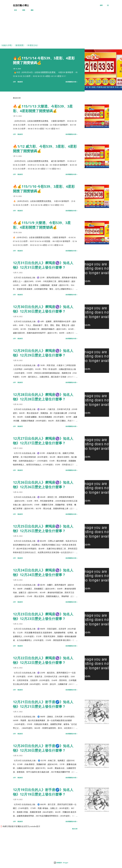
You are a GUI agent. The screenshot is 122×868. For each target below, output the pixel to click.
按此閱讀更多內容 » (71, 82)
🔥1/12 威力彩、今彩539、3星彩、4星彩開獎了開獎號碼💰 (45, 149)
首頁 (14, 10)
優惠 (31, 10)
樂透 (23, 10)
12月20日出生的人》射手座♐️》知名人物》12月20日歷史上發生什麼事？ (43, 748)
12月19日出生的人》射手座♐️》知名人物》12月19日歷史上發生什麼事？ (43, 792)
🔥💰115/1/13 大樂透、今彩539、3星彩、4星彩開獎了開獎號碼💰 (43, 109)
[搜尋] (101, 5)
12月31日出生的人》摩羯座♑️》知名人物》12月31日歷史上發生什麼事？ (43, 265)
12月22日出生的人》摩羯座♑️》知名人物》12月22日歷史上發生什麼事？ (43, 660)
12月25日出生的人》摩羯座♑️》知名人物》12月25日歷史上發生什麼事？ (43, 529)
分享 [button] (14, 82)
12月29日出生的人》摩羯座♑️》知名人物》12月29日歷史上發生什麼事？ (43, 353)
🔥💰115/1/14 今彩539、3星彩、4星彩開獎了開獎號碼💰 (44, 60)
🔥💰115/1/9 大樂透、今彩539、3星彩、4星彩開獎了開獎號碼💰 (42, 225)
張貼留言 (20, 82)
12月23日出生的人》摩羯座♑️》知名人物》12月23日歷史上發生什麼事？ (43, 616)
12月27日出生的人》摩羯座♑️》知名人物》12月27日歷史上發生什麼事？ (43, 441)
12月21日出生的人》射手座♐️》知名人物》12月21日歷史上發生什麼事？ (43, 704)
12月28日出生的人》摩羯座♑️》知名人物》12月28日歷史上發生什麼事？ (43, 397)
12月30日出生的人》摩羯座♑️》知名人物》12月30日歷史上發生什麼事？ (43, 309)
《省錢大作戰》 (7, 45)
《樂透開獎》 (20, 45)
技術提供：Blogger (61, 863)
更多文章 (75, 829)
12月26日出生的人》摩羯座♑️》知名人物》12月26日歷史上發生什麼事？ (43, 485)
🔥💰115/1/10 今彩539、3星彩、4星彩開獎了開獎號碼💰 (44, 189)
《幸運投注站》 (32, 45)
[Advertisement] (57, 29)
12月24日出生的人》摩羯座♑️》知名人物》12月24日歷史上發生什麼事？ (43, 572)
